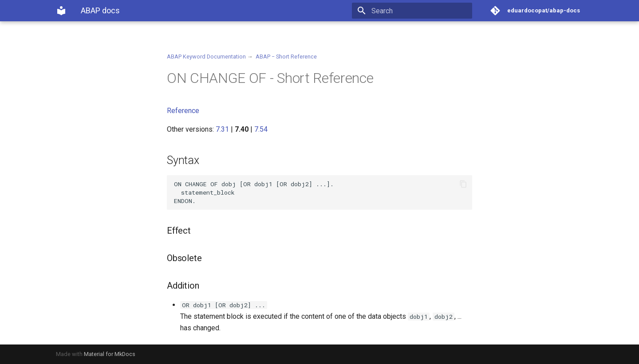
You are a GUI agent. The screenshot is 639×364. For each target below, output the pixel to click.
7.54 (261, 129)
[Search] (420, 11)
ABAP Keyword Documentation (206, 57)
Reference (183, 111)
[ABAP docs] (61, 11)
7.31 (222, 129)
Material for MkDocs (110, 354)
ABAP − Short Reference (286, 57)
